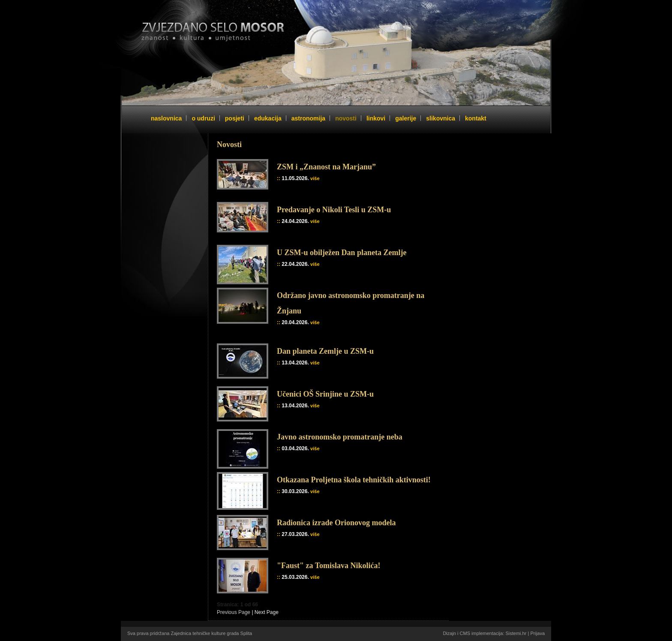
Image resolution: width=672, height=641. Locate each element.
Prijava (537, 633)
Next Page (267, 612)
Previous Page (234, 612)
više (315, 178)
